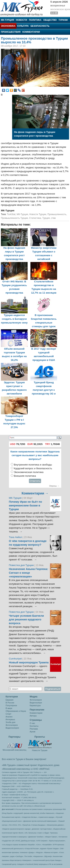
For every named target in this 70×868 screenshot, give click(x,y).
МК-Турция (7, 20)
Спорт (8, 714)
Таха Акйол (16, 537)
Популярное (11, 705)
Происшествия (11, 32)
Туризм (63, 20)
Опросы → (54, 486)
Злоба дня (10, 722)
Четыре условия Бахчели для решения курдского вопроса (27, 619)
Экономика (8, 26)
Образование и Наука (16, 711)
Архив (32, 732)
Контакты (34, 726)
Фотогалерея (12, 725)
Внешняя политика (25, 476)
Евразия (10, 700)
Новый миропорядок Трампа (29, 662)
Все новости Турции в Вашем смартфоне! (24, 759)
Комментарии (31, 32)
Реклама (34, 729)
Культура (23, 26)
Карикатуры (35, 705)
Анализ (9, 717)
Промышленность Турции (14, 218)
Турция (46, 218)
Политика (35, 20)
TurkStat (11, 214)
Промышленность (57, 214)
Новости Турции (38, 214)
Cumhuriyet (16, 659)
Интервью (10, 719)
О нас (32, 723)
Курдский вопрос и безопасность (33, 468)
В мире (9, 708)
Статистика (35, 218)
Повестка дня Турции (22, 565)
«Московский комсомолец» (16, 769)
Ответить (35, 481)
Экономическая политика (29, 472)
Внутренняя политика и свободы (33, 465)
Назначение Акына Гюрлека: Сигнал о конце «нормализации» (29, 573)
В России (10, 703)
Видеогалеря (36, 703)
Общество (50, 20)
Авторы (33, 716)
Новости (21, 20)
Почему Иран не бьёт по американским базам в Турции (26, 505)
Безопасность (40, 26)
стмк (53, 218)
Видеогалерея (12, 728)
